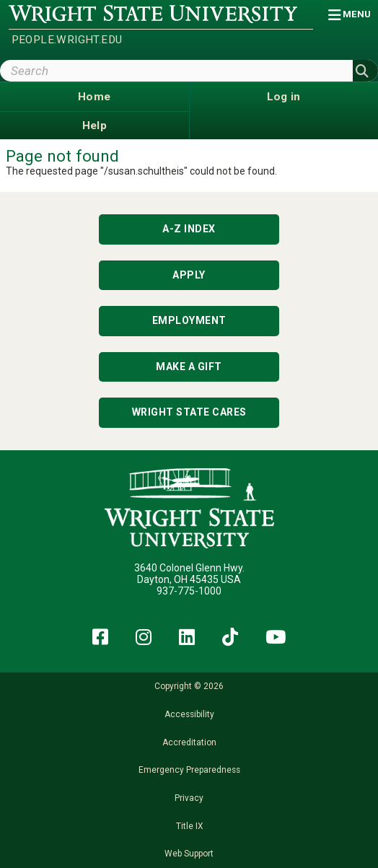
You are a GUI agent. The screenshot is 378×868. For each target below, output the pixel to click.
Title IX (189, 826)
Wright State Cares (189, 412)
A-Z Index (189, 229)
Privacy (189, 798)
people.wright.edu (67, 40)
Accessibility (189, 714)
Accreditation (189, 742)
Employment (189, 320)
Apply (189, 275)
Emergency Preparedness (189, 770)
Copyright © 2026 (189, 686)
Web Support (189, 854)
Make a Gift (189, 367)
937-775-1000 (189, 591)
